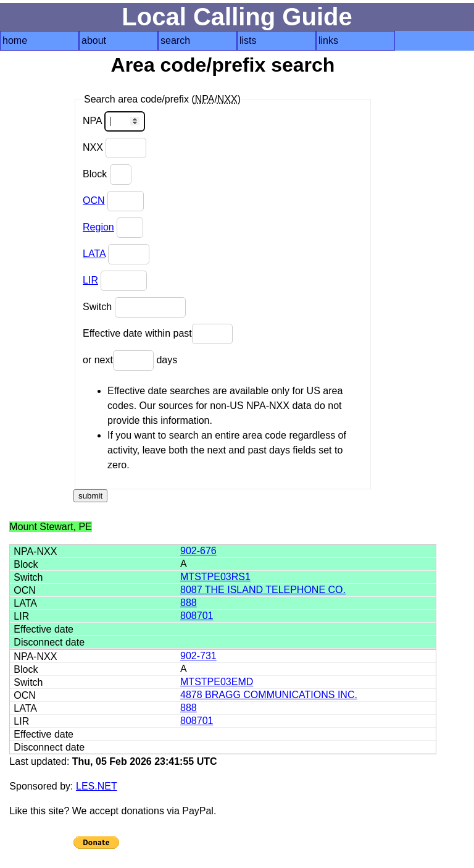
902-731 (198, 656)
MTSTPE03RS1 (215, 577)
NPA (114, 121)
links (328, 40)
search (175, 40)
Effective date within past (158, 334)
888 (189, 603)
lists (248, 40)
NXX (114, 148)
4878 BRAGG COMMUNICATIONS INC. (269, 695)
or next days (130, 360)
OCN (94, 200)
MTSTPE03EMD (217, 682)
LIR (90, 280)
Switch (134, 307)
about (94, 40)
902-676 (198, 551)
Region (98, 227)
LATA (94, 254)
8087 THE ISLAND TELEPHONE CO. (263, 590)
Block (107, 175)
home (15, 40)
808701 (197, 616)
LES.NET (97, 786)
